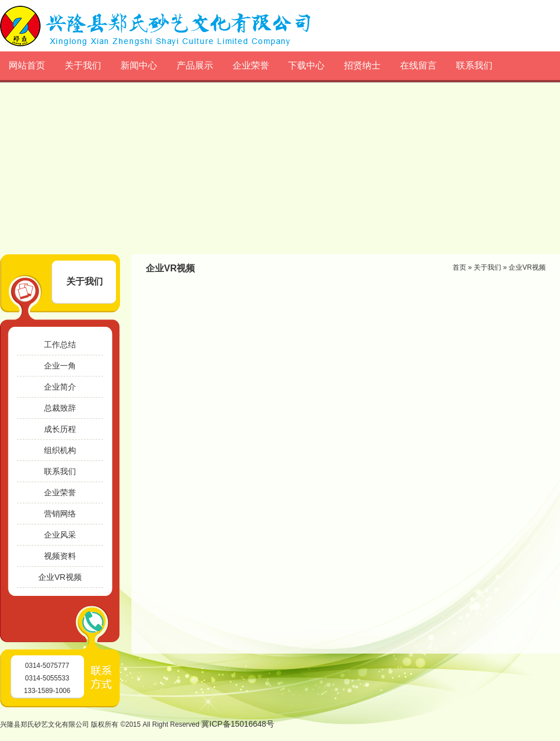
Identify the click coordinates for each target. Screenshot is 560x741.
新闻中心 (139, 65)
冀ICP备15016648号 (238, 724)
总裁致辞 (60, 408)
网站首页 (27, 65)
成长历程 (60, 429)
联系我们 (474, 65)
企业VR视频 (60, 577)
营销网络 (60, 514)
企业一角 (60, 366)
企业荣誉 (251, 65)
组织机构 (60, 450)
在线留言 (418, 65)
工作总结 (60, 345)
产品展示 (195, 65)
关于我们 (83, 65)
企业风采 (60, 535)
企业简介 (60, 387)
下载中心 (306, 65)
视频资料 (60, 556)
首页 (459, 267)
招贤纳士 (362, 65)
